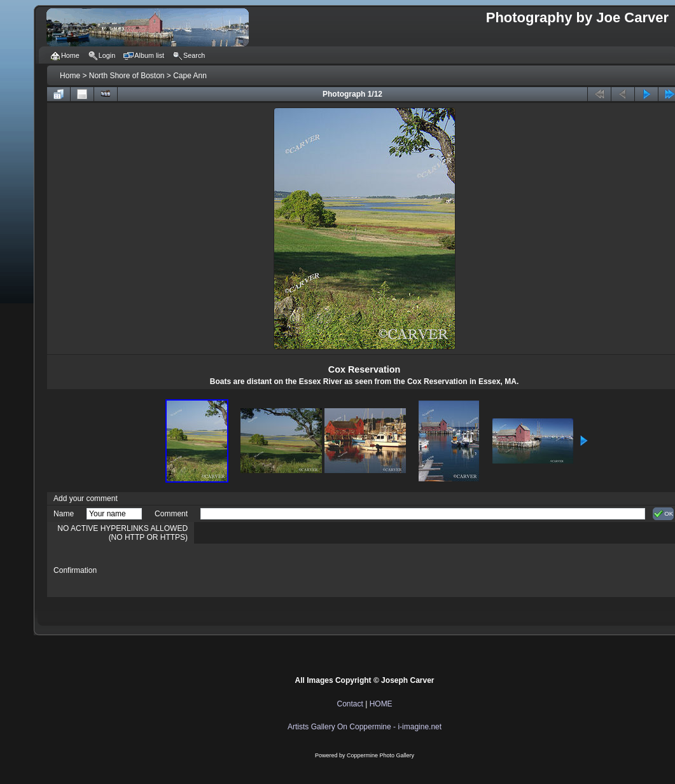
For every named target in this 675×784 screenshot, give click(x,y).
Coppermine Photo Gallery (380, 755)
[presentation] (297, 570)
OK (663, 514)
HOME (381, 704)
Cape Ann (190, 76)
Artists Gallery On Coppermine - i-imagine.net (365, 727)
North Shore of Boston (127, 76)
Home (70, 76)
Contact (350, 704)
